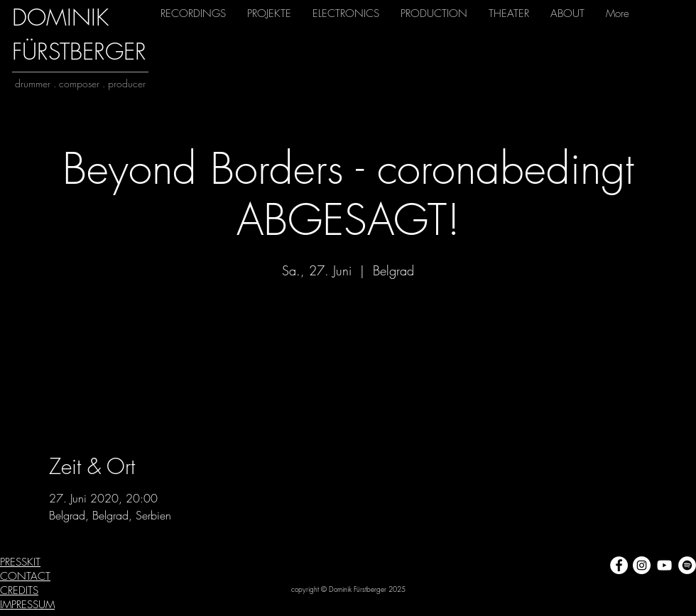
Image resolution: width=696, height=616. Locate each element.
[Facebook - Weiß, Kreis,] (619, 565)
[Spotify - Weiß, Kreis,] (687, 565)
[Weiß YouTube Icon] (664, 565)
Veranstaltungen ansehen (348, 348)
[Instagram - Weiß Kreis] (642, 565)
